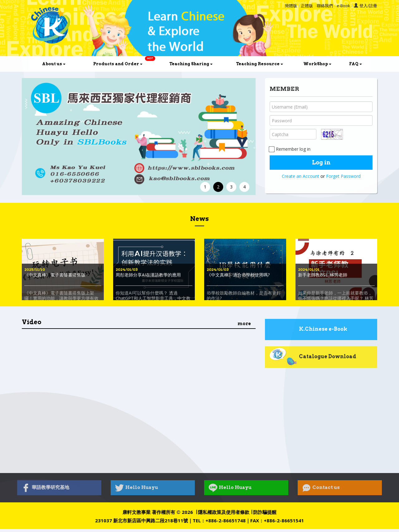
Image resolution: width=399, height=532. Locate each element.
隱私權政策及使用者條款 (224, 512)
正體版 (307, 6)
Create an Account (300, 176)
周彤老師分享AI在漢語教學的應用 (148, 275)
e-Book (343, 6)
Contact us (321, 488)
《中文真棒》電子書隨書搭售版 (55, 275)
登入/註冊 (368, 6)
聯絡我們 (325, 6)
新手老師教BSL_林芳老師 (323, 275)
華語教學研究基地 (45, 488)
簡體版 (291, 6)
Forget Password (343, 176)
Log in (321, 162)
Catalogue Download (313, 357)
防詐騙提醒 (265, 512)
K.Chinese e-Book (308, 329)
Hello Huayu (137, 488)
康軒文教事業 (137, 512)
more (244, 324)
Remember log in (290, 149)
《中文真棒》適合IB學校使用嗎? (238, 275)
